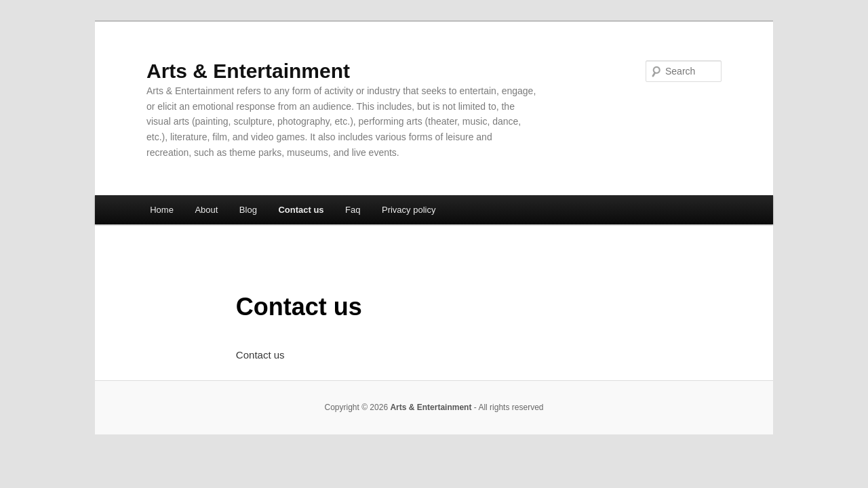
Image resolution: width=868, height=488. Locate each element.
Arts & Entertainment (248, 71)
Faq (353, 210)
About (206, 210)
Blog (248, 210)
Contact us (301, 210)
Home (162, 210)
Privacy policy (409, 210)
